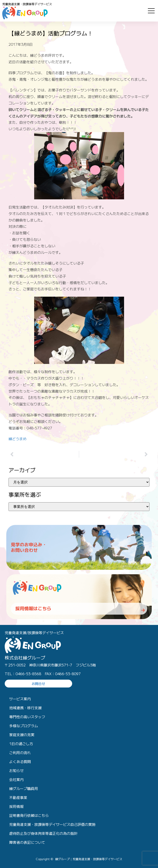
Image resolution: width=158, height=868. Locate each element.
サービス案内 (20, 699)
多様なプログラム (24, 726)
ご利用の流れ (20, 753)
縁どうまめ (18, 439)
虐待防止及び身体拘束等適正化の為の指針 (43, 833)
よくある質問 (20, 761)
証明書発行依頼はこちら (29, 815)
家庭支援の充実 (22, 735)
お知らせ (16, 770)
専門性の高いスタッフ (27, 717)
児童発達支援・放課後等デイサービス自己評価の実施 (52, 824)
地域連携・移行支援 (25, 708)
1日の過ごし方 (21, 744)
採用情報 (16, 806)
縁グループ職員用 (24, 788)
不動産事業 (18, 797)
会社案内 (16, 779)
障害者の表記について (27, 842)
